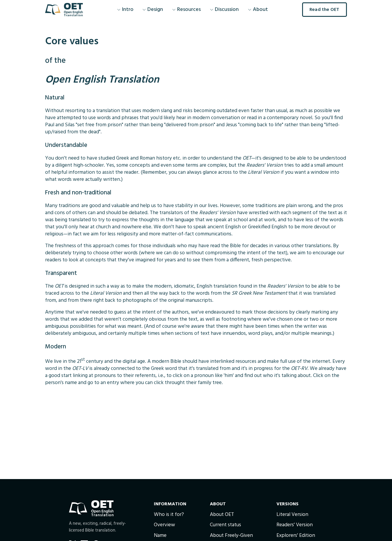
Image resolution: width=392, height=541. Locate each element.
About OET (222, 515)
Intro (125, 10)
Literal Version (292, 515)
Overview (164, 525)
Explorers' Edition (296, 536)
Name (160, 536)
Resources (187, 10)
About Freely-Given (231, 536)
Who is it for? (169, 515)
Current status (225, 525)
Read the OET (324, 10)
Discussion (224, 10)
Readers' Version (295, 525)
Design (153, 10)
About (258, 10)
